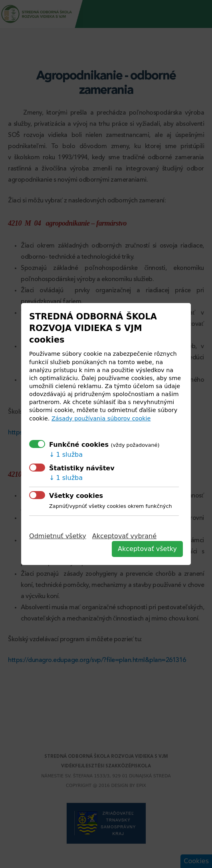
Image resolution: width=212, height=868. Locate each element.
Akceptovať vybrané (124, 536)
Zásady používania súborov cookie (101, 418)
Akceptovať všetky (147, 549)
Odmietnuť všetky (58, 536)
